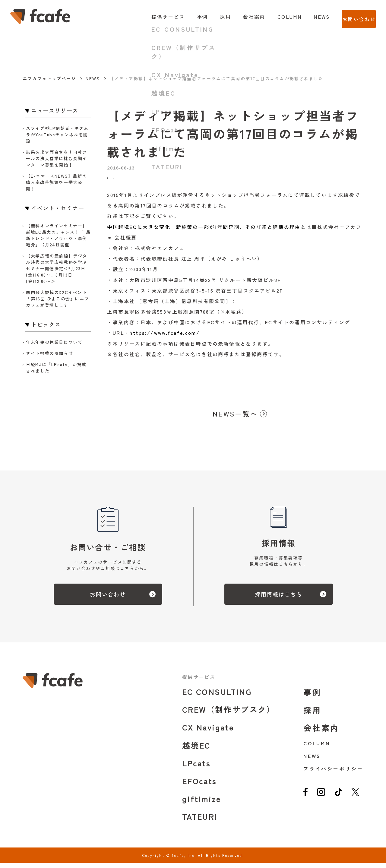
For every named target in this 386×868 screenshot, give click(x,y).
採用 (213, 17)
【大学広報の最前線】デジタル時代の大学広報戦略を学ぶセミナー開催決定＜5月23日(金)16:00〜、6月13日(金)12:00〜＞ (57, 268)
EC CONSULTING (217, 697)
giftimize (202, 804)
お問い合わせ (353, 17)
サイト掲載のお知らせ (49, 353)
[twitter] (355, 799)
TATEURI (200, 821)
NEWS (310, 17)
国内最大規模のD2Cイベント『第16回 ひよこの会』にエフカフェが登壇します (57, 299)
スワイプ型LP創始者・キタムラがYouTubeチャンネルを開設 (57, 135)
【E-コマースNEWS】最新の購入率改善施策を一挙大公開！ (56, 182)
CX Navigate (208, 732)
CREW (229, 714)
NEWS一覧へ (235, 419)
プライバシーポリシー (333, 774)
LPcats (196, 768)
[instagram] (321, 799)
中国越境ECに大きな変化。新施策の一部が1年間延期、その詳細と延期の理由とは (209, 232)
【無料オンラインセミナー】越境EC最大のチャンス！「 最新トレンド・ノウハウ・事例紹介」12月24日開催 (58, 235)
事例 (190, 17)
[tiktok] (339, 799)
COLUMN (277, 17)
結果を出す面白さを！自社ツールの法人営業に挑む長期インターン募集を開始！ (57, 158)
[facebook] (306, 799)
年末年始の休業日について (54, 342)
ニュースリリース (125, 181)
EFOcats (199, 786)
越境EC (196, 750)
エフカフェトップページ (49, 78)
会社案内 (242, 17)
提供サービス (156, 17)
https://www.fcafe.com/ (165, 338)
